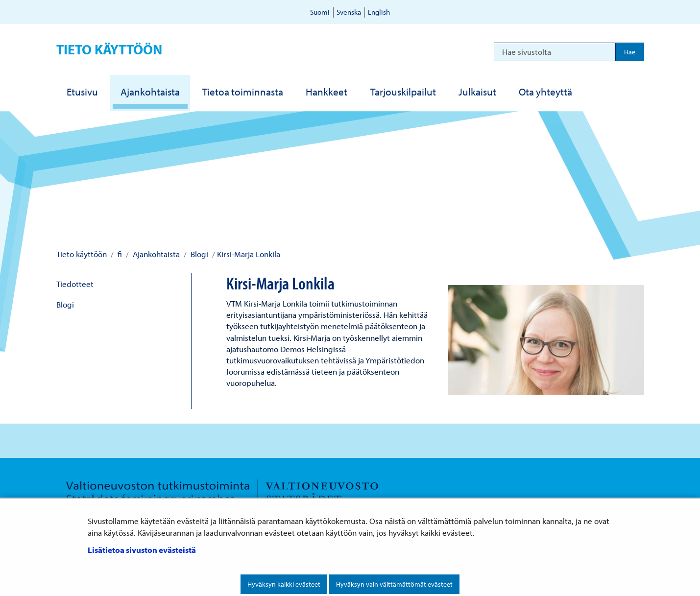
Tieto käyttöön (109, 49)
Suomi (320, 12)
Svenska (349, 12)
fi (119, 254)
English (379, 12)
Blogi (198, 254)
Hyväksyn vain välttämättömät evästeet (394, 584)
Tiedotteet (75, 284)
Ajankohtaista (155, 254)
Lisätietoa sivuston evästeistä (142, 550)
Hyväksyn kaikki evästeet (284, 584)
